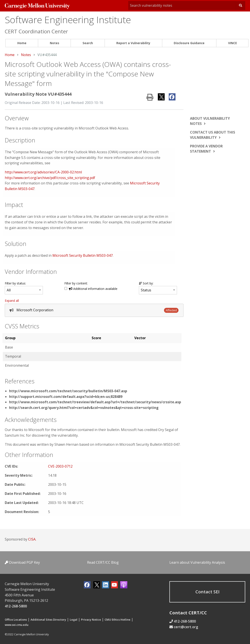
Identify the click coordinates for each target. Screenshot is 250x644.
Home (22, 43)
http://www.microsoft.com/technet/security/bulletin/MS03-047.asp (68, 391)
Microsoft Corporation (35, 310)
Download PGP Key (22, 562)
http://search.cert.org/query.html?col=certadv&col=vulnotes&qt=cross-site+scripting (84, 408)
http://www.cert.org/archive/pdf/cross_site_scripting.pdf (50, 178)
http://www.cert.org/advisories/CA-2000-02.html (43, 172)
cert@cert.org (186, 627)
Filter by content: (76, 283)
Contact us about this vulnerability (213, 135)
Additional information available (93, 289)
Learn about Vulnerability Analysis (197, 562)
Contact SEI (207, 592)
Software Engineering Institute (68, 20)
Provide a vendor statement (206, 149)
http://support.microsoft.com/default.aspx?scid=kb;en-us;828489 (66, 397)
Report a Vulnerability (133, 43)
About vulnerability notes (210, 121)
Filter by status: (15, 283)
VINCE (232, 43)
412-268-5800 (16, 606)
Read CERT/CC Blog (103, 562)
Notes (54, 43)
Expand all (12, 301)
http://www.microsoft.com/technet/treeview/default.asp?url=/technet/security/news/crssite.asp (95, 402)
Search (88, 43)
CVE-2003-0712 (60, 466)
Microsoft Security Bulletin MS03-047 (83, 255)
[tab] (94, 310)
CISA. (32, 539)
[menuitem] (22, 43)
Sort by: (146, 283)
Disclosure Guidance (189, 43)
